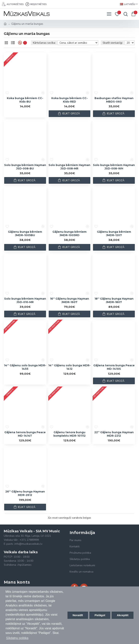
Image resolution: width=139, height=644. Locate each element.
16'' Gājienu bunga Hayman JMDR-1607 (69, 300)
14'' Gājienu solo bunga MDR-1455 (25, 367)
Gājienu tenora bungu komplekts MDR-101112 (69, 434)
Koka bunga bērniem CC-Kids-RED (69, 100)
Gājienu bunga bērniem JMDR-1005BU (25, 233)
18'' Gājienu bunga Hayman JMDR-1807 (114, 300)
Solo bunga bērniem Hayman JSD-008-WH (114, 167)
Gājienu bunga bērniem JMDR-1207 (114, 233)
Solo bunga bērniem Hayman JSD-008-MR (69, 167)
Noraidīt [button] (78, 615)
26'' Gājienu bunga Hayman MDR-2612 (25, 493)
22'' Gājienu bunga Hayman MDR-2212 (114, 434)
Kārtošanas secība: (44, 43)
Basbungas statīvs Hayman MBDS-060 (114, 100)
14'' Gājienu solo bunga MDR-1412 (69, 367)
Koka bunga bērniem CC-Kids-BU (25, 100)
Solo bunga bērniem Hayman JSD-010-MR (25, 300)
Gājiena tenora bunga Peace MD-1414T (25, 434)
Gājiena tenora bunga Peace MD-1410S (114, 367)
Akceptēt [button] (123, 615)
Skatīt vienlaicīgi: (113, 43)
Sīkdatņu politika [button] (17, 638)
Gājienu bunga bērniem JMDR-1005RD (69, 233)
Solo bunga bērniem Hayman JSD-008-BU (25, 167)
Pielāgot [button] (100, 615)
